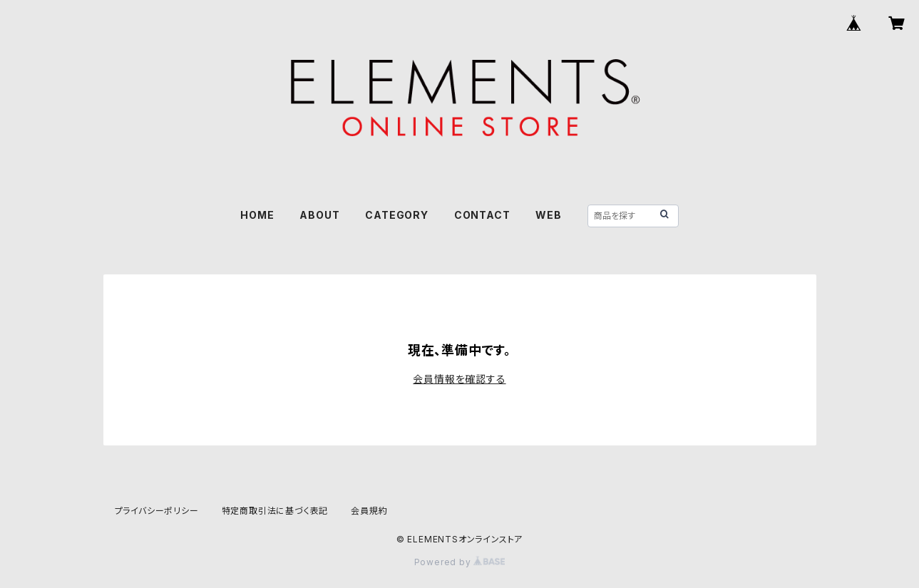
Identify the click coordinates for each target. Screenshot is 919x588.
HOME (257, 215)
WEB (548, 215)
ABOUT (319, 215)
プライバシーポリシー (157, 511)
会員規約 (369, 511)
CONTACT (482, 215)
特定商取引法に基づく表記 (275, 511)
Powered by (460, 562)
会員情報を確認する (459, 379)
